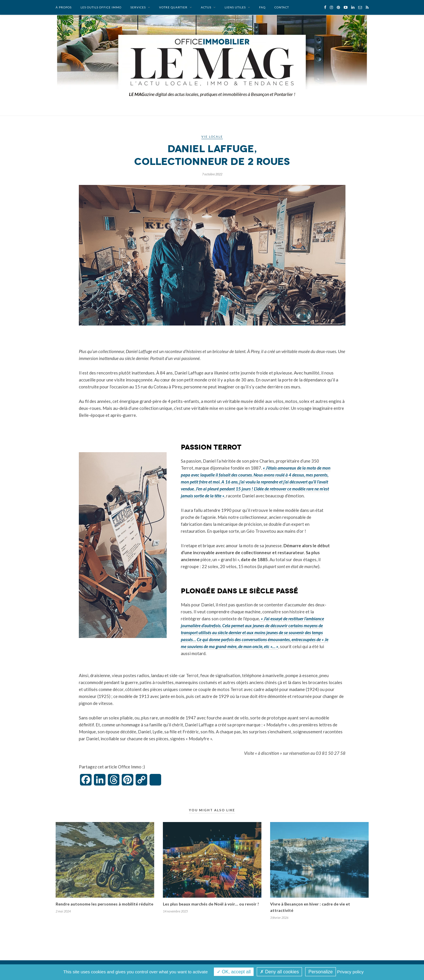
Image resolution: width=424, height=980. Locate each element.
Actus (206, 7)
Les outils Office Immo (101, 7)
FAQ (262, 7)
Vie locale (212, 137)
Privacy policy (350, 972)
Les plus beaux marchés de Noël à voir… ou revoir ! (211, 904)
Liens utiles (235, 7)
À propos (64, 7)
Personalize (321, 972)
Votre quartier (173, 7)
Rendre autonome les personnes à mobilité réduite (104, 904)
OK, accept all (234, 972)
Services (138, 7)
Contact (282, 7)
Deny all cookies (279, 972)
